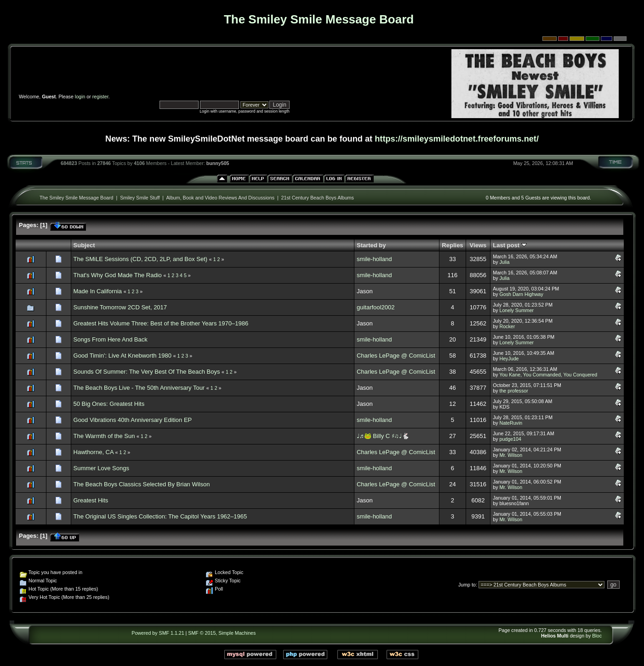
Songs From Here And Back (111, 339)
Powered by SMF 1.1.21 (158, 633)
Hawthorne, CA (94, 452)
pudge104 (510, 439)
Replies (452, 245)
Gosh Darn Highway (521, 294)
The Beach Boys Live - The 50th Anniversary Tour (139, 388)
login (80, 97)
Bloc (597, 636)
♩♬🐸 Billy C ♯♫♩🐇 (383, 436)
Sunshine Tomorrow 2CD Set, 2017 (120, 307)
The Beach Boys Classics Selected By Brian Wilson (142, 484)
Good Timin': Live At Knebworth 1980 (123, 356)
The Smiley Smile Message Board (77, 198)
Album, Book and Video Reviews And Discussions (220, 198)
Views (478, 245)
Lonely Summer (516, 310)
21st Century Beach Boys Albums (318, 198)
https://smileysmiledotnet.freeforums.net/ (457, 139)
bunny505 (218, 163)
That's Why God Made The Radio (118, 275)
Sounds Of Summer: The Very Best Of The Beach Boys (147, 372)
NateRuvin (511, 423)
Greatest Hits (91, 500)
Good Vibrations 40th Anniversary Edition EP (133, 420)
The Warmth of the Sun (104, 436)
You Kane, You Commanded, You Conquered (548, 375)
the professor (513, 391)
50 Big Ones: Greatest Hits (109, 404)
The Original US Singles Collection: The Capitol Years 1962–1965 (160, 516)
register (100, 97)
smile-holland (374, 259)
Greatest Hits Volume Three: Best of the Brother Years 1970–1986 (161, 323)
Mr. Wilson (511, 455)
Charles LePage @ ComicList (396, 356)
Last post (510, 245)
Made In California (98, 291)
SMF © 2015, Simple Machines (222, 633)
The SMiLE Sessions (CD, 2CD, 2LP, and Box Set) (141, 259)
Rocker (507, 326)
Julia (504, 262)
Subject (84, 245)
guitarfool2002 (376, 307)
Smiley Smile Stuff (140, 198)
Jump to (467, 585)
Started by (371, 245)
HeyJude (509, 359)
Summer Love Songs (101, 468)
